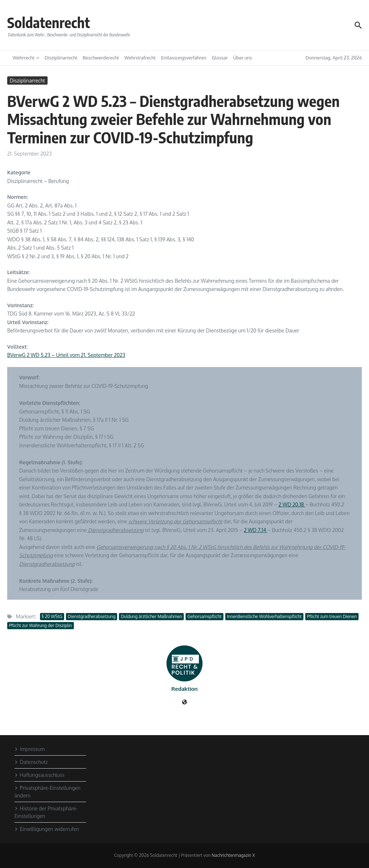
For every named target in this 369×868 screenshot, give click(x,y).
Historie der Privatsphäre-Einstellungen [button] (46, 812)
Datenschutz (31, 762)
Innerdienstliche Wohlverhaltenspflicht (264, 616)
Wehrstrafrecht (140, 58)
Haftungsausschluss (39, 775)
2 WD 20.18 (292, 504)
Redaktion (185, 689)
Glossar (220, 58)
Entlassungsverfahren (184, 58)
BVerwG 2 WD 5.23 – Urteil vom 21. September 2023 (66, 355)
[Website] (184, 703)
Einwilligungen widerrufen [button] (47, 829)
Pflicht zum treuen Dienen (332, 616)
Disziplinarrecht (61, 58)
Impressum (30, 749)
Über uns (243, 58)
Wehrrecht (26, 58)
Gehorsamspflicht (204, 616)
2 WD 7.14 (256, 530)
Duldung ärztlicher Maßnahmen (151, 616)
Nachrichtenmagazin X (233, 855)
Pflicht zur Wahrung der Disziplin (41, 625)
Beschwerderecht (101, 58)
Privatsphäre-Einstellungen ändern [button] (47, 792)
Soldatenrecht (49, 22)
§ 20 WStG (52, 616)
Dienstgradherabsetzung (92, 616)
